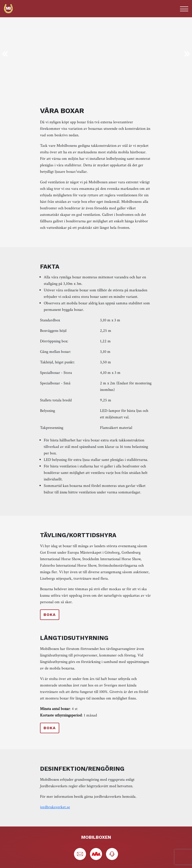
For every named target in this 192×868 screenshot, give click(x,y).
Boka (50, 615)
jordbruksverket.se (55, 807)
